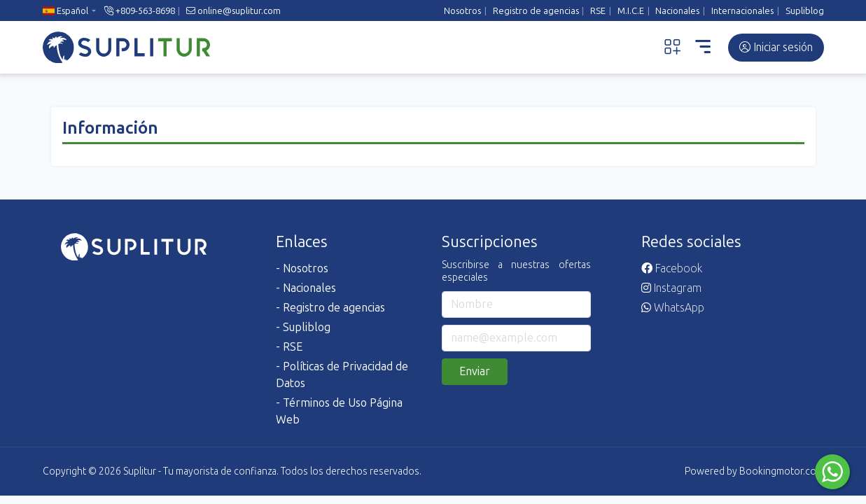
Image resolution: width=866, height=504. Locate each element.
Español (65, 11)
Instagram (671, 288)
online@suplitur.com (233, 11)
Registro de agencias (536, 11)
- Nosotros (302, 268)
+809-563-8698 (140, 11)
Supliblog (805, 11)
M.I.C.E (631, 11)
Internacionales (742, 11)
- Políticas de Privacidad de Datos (342, 375)
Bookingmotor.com (782, 471)
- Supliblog (303, 327)
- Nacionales (306, 288)
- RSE (289, 347)
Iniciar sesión (776, 47)
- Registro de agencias (330, 308)
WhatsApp (673, 308)
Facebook (672, 268)
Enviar (475, 371)
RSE (598, 11)
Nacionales (677, 11)
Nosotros (462, 11)
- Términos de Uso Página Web (339, 411)
